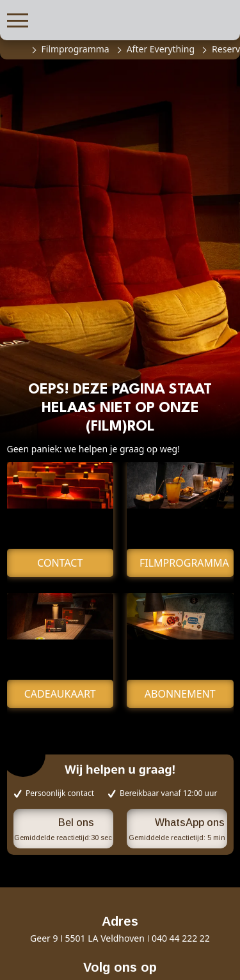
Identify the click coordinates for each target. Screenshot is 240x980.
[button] (18, 19)
